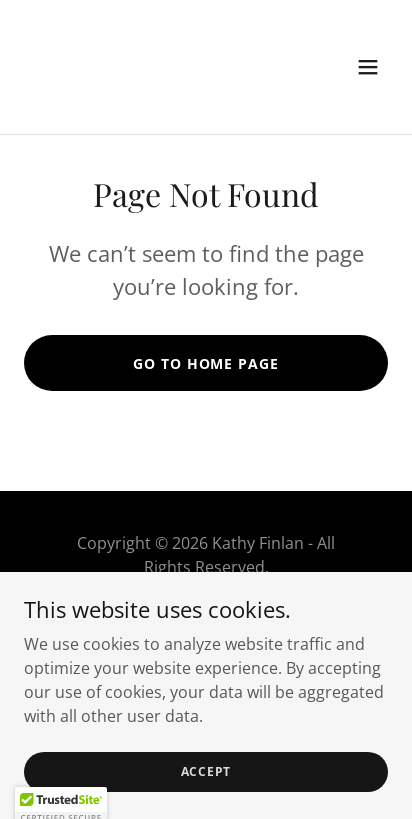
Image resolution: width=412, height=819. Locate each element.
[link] (151, 94)
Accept (206, 771)
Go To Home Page (205, 363)
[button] (368, 67)
